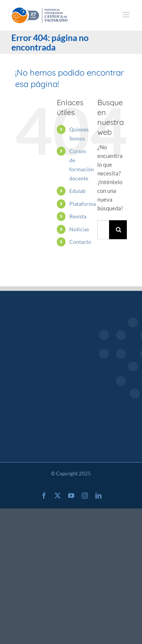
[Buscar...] (103, 230)
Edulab (77, 191)
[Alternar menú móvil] (127, 15)
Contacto (80, 242)
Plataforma (83, 204)
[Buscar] (119, 230)
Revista (78, 216)
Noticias (79, 229)
